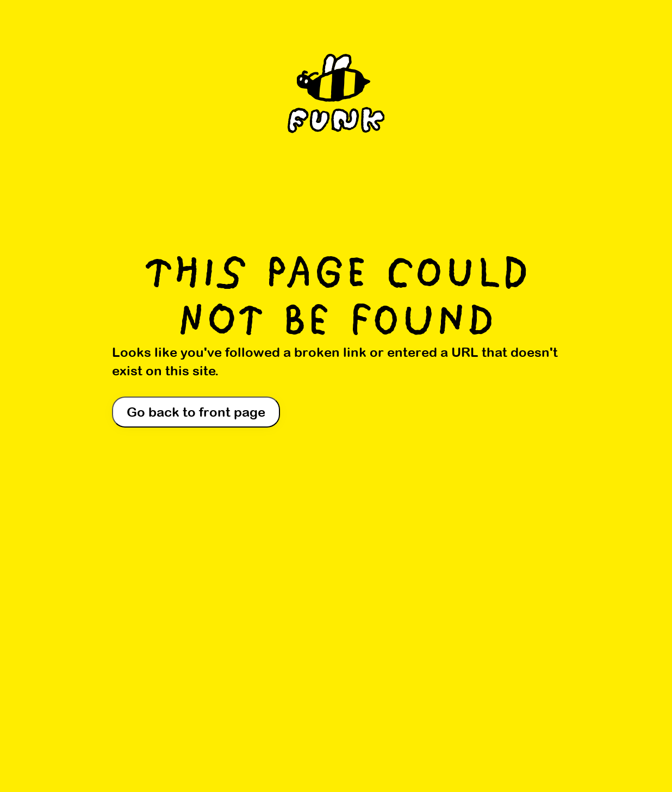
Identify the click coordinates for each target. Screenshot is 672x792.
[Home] (336, 100)
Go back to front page (196, 412)
